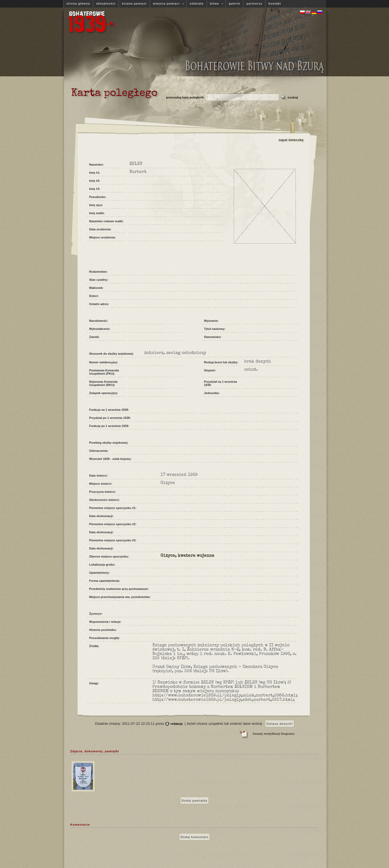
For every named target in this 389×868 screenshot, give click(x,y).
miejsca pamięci (167, 4)
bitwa (215, 4)
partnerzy (254, 4)
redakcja (177, 724)
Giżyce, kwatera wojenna (187, 556)
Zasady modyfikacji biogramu (274, 734)
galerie (234, 4)
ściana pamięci (134, 4)
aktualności (106, 4)
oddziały (197, 4)
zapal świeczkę (291, 140)
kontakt (275, 4)
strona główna (78, 4)
